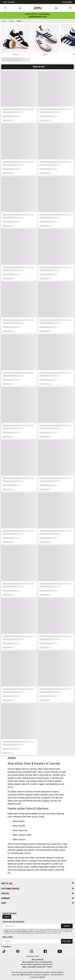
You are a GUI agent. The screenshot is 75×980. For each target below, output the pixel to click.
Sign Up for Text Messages (13, 922)
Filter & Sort (38, 67)
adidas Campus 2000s (22, 835)
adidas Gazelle (19, 826)
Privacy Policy (58, 931)
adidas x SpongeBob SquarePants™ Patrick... (38, 967)
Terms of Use (48, 931)
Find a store (7, 937)
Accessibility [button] (67, 2)
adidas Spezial (19, 839)
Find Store (67, 941)
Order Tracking (9, 2)
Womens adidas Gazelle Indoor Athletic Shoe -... (38, 964)
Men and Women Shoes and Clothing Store (38, 962)
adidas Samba (18, 821)
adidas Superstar (20, 830)
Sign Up (7, 917)
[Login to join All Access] (38, 14)
